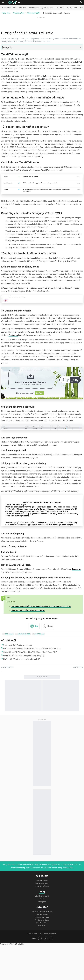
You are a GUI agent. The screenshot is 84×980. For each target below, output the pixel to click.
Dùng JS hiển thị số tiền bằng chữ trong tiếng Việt (24, 656)
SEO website (9, 634)
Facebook (36, 868)
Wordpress (34, 8)
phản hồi (78, 865)
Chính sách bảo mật (42, 886)
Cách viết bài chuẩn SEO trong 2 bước (28, 610)
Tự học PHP (72, 8)
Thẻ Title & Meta (42, 914)
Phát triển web (20, 8)
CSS (44, 76)
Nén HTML (42, 926)
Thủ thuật (60, 8)
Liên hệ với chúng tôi (42, 896)
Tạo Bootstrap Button (42, 920)
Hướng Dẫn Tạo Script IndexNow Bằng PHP (22, 659)
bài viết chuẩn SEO (24, 634)
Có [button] (36, 626)
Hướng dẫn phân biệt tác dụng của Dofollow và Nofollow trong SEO (41, 606)
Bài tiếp (77, 667)
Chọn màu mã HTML (42, 917)
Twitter (46, 868)
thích (60, 865)
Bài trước (8, 667)
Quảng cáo (42, 902)
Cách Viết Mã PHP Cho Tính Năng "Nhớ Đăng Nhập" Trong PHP (30, 652)
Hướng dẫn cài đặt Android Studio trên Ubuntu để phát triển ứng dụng (32, 648)
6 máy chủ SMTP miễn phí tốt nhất (18, 645)
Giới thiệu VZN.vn (42, 881)
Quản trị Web (47, 8)
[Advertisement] (41, 23)
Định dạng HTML (42, 923)
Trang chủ (6, 8)
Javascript (76, 569)
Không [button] (50, 626)
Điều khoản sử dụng (42, 883)
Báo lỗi (42, 899)
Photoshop (13, 335)
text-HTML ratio (39, 634)
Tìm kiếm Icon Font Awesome (42, 912)
